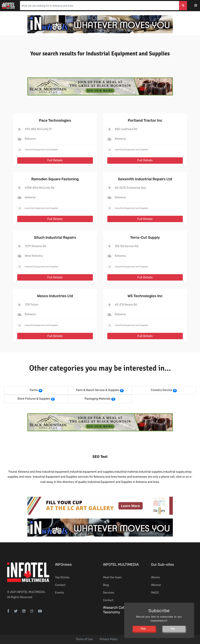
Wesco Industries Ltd (55, 296)
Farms (34, 390)
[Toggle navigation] (198, 6)
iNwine (155, 577)
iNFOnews (64, 565)
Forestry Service (161, 390)
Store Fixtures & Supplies (34, 399)
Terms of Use (84, 639)
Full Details (55, 160)
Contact (60, 585)
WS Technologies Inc (145, 296)
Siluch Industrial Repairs (55, 238)
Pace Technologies (55, 120)
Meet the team (112, 577)
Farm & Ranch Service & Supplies (98, 390)
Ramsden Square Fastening (55, 179)
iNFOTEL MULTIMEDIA (31, 592)
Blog (106, 585)
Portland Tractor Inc (145, 120)
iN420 (155, 593)
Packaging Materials (98, 399)
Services (109, 593)
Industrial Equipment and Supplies (41, 150)
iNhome (156, 585)
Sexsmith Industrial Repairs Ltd (145, 179)
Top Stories (62, 577)
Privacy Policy (109, 639)
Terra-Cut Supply (145, 238)
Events (60, 593)
